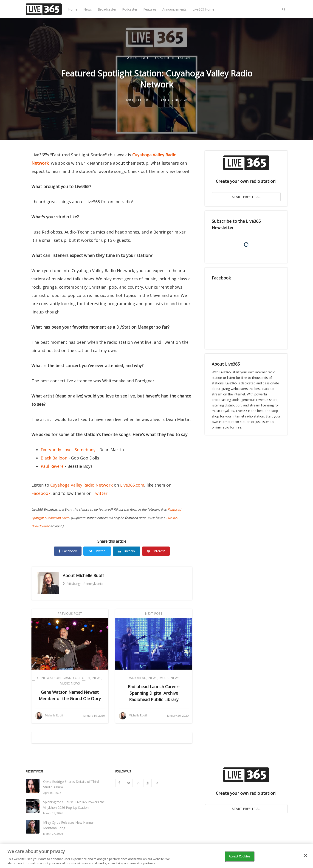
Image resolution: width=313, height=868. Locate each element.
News (88, 9)
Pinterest (156, 551)
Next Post (154, 613)
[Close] (306, 856)
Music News (70, 683)
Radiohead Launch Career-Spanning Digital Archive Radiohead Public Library (154, 693)
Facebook (41, 493)
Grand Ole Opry (76, 678)
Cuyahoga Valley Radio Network (82, 485)
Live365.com (132, 485)
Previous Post (70, 613)
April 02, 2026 (52, 793)
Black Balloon (54, 458)
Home (73, 9)
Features (150, 9)
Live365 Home (203, 9)
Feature (131, 58)
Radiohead (137, 678)
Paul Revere (52, 466)
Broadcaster (107, 9)
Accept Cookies (240, 856)
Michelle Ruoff (90, 575)
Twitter (100, 493)
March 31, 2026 (53, 813)
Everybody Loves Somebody (68, 450)
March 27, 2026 (53, 834)
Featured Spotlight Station (165, 58)
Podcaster (130, 9)
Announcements (175, 9)
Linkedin (126, 551)
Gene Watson (49, 678)
